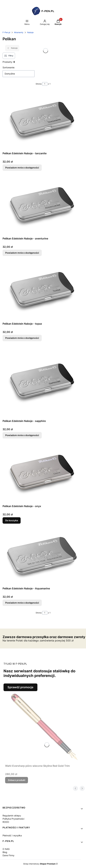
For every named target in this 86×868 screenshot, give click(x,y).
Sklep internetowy (39, 864)
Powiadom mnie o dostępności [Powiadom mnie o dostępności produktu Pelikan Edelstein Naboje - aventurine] (22, 253)
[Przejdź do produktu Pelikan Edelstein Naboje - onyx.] (43, 473)
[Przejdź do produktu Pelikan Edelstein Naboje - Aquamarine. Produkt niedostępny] (43, 557)
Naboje (30, 32)
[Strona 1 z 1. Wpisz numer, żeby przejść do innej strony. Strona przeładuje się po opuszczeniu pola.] (45, 84)
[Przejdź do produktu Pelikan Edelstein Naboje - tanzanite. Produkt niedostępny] (43, 121)
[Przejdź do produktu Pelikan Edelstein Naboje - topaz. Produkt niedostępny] (43, 291)
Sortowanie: (9, 67)
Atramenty (19, 32)
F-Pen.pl (6, 32)
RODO (6, 822)
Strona (39, 84)
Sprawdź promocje (20, 687)
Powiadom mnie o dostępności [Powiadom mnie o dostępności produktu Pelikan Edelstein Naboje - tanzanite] (22, 168)
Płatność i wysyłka (12, 835)
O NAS (6, 849)
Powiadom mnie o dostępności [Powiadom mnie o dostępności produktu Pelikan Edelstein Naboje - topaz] (22, 338)
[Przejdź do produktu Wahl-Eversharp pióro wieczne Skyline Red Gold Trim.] (44, 727)
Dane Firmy (8, 855)
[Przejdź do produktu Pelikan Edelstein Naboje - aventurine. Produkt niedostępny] (43, 206)
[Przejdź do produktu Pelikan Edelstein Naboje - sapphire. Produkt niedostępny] (43, 382)
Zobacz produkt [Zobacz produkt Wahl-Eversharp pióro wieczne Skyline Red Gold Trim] (17, 780)
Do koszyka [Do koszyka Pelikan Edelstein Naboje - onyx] (12, 520)
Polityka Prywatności (13, 819)
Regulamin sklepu (12, 816)
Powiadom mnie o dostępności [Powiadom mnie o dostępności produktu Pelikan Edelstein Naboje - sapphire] (22, 435)
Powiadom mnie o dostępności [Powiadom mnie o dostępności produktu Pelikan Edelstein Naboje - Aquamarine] (22, 603)
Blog (5, 852)
